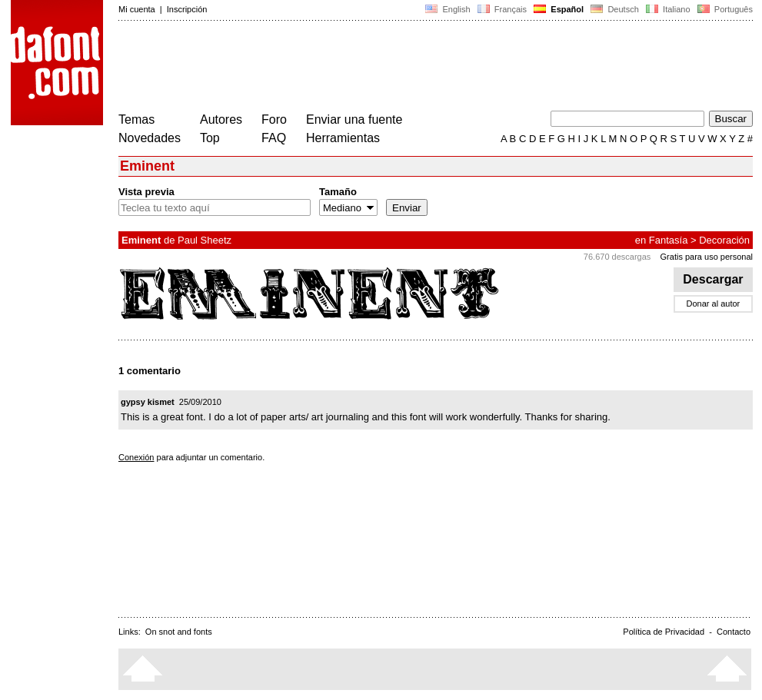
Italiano (668, 9)
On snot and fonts (179, 632)
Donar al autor (714, 304)
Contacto (734, 632)
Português (724, 9)
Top (210, 138)
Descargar (713, 279)
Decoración (724, 240)
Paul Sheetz (205, 240)
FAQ (274, 138)
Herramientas (343, 138)
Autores (221, 119)
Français (502, 9)
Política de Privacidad (664, 632)
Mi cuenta (137, 9)
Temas (136, 119)
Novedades (150, 138)
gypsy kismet (148, 402)
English (448, 9)
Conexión (136, 457)
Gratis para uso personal (707, 257)
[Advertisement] (398, 68)
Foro (274, 119)
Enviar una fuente (354, 119)
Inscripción (187, 9)
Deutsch (615, 9)
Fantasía (669, 240)
